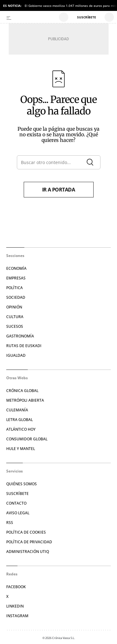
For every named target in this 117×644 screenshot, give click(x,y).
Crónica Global (22, 391)
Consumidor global (27, 439)
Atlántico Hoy (21, 429)
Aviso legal (18, 513)
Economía (16, 268)
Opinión (14, 307)
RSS (10, 523)
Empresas (16, 278)
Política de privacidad (29, 542)
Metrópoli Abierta (25, 400)
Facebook (16, 587)
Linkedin (15, 606)
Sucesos (15, 326)
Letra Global (19, 420)
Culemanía (17, 410)
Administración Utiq (28, 552)
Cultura (15, 317)
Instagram (17, 616)
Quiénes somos (22, 484)
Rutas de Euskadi (24, 346)
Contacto (16, 503)
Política (15, 288)
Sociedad (16, 297)
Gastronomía (20, 336)
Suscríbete (17, 494)
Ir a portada (59, 190)
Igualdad (16, 355)
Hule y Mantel (21, 449)
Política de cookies (26, 532)
